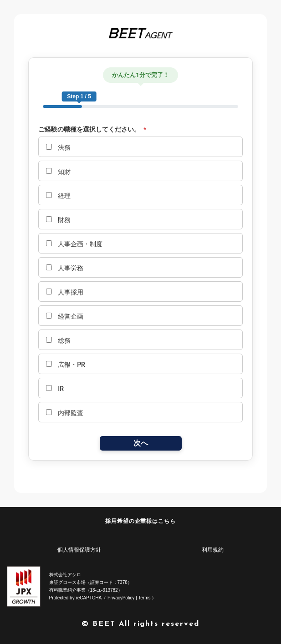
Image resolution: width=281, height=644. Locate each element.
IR (55, 389)
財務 (58, 220)
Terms (144, 598)
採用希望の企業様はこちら (141, 521)
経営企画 (65, 316)
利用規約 (213, 550)
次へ (141, 443)
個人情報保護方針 (79, 550)
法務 (58, 147)
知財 (58, 172)
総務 (58, 340)
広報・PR (66, 365)
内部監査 (65, 413)
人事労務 (65, 268)
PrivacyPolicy (121, 598)
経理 (58, 196)
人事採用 (65, 292)
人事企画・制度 (74, 244)
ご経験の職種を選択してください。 (92, 129)
